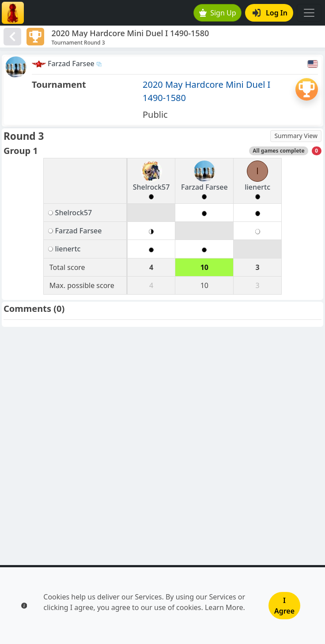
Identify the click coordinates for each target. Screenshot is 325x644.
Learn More (224, 607)
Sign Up (218, 13)
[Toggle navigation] (309, 13)
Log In (270, 13)
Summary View (296, 136)
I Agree (284, 606)
